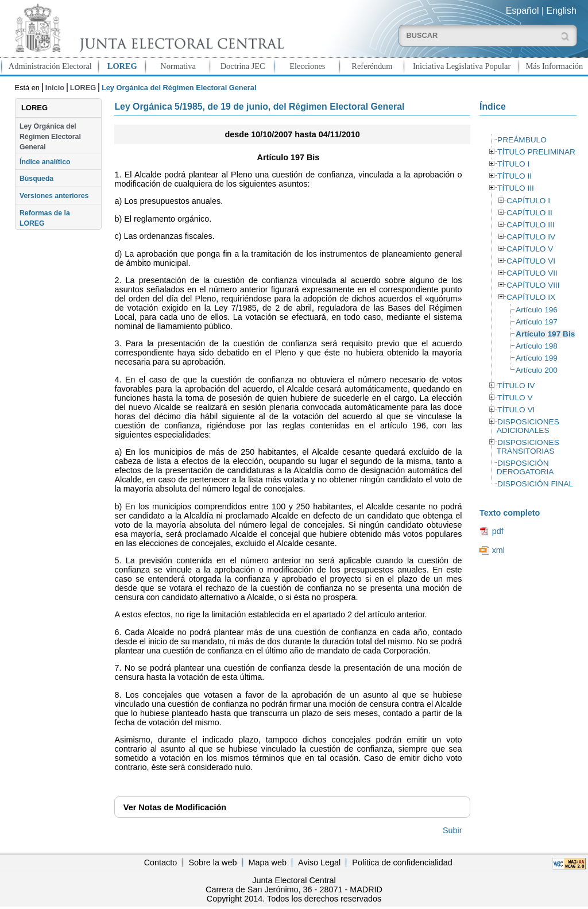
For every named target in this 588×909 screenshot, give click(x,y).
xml (498, 550)
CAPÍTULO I (528, 201)
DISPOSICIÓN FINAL (535, 484)
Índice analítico (45, 162)
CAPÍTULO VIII (533, 285)
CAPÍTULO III (530, 225)
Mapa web (268, 862)
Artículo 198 (537, 346)
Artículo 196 (537, 310)
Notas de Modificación (175, 807)
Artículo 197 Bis (545, 334)
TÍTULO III (516, 188)
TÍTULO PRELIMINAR (536, 152)
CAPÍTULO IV (531, 237)
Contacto (161, 862)
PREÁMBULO (522, 140)
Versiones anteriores (54, 196)
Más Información (555, 66)
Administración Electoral (50, 66)
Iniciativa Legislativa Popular (462, 66)
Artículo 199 (537, 358)
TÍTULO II (514, 176)
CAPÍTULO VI (531, 261)
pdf (498, 531)
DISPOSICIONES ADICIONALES (528, 426)
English (562, 11)
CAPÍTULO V (530, 249)
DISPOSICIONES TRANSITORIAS (528, 447)
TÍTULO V (515, 398)
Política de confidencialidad (402, 862)
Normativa (178, 66)
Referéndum (372, 66)
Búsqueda (36, 179)
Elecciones (307, 66)
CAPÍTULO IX (531, 297)
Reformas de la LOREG (45, 218)
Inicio (55, 88)
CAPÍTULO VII (532, 273)
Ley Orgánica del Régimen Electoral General (50, 137)
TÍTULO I (513, 164)
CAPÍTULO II (529, 213)
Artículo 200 (537, 370)
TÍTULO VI (516, 410)
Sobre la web (212, 862)
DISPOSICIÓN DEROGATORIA (525, 467)
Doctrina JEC (243, 66)
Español (523, 11)
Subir (452, 830)
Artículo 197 (537, 322)
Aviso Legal (319, 862)
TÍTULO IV (516, 386)
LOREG (122, 66)
